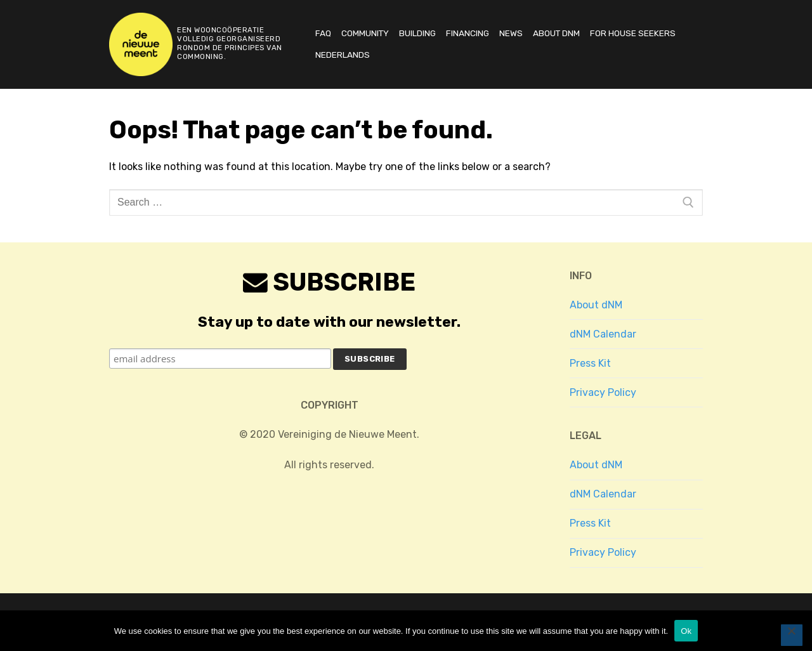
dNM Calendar (603, 334)
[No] (792, 635)
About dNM (596, 305)
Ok (686, 631)
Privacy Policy (603, 392)
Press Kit (590, 363)
